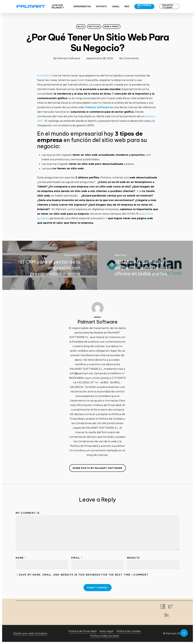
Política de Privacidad (83, 631)
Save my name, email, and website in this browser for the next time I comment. (84, 575)
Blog (81, 27)
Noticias (94, 27)
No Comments (129, 58)
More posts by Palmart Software (97, 468)
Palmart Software (69, 58)
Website (133, 558)
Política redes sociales (105, 636)
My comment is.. (29, 513)
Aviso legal (106, 631)
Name (21, 558)
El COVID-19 (45, 76)
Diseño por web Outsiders (30, 633)
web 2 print (112, 27)
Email (77, 558)
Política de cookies (129, 631)
